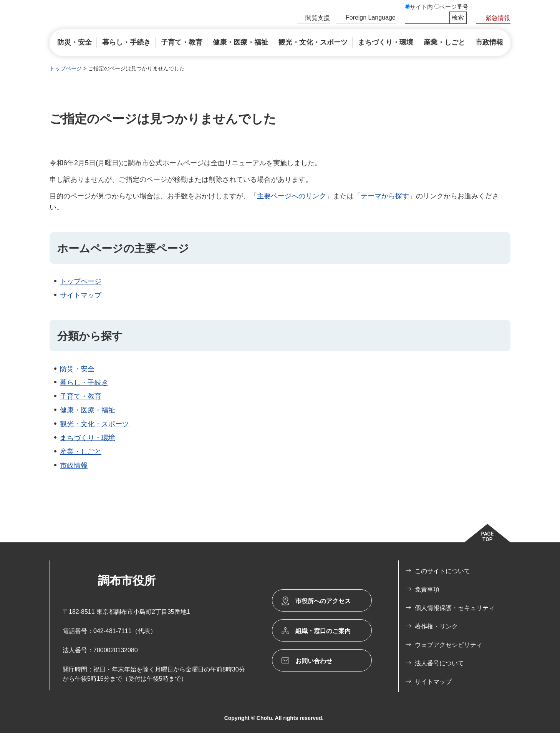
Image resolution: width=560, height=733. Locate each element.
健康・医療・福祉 (88, 410)
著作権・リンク (436, 626)
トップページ (66, 68)
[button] (313, 19)
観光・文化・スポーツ (94, 424)
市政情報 (74, 465)
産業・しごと (81, 452)
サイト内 (421, 7)
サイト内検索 (409, 18)
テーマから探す (385, 196)
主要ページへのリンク (292, 196)
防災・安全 (77, 369)
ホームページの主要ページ (123, 248)
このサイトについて (442, 571)
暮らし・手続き (84, 382)
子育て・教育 (81, 396)
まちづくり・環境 (88, 438)
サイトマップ (81, 295)
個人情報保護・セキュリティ (455, 608)
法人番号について (439, 663)
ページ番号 (454, 7)
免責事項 (427, 589)
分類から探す (90, 336)
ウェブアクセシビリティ (449, 645)
